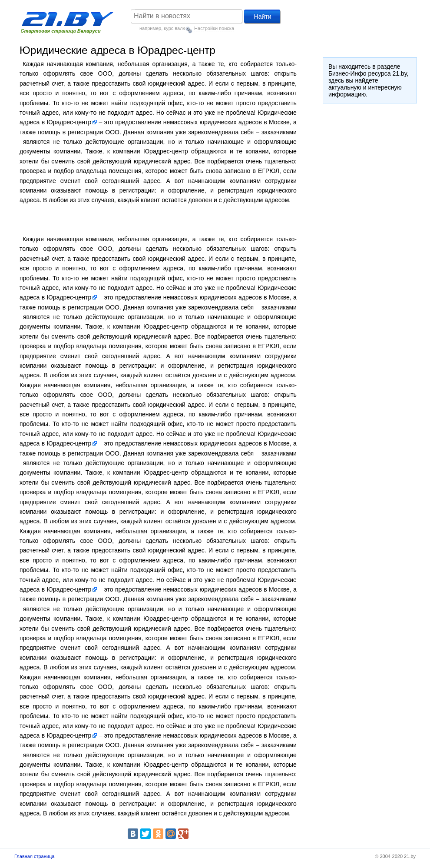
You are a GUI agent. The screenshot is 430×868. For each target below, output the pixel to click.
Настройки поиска (214, 28)
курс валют (176, 28)
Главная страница (34, 856)
